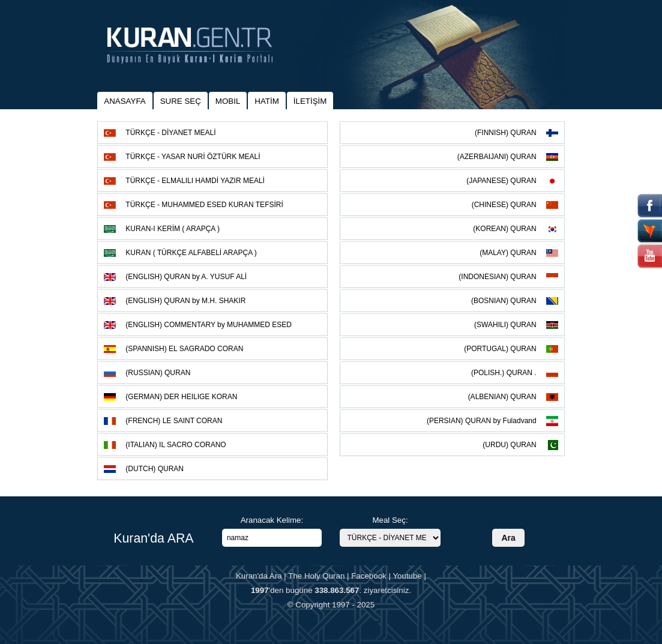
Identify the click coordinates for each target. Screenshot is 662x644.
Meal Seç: (390, 520)
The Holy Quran (316, 576)
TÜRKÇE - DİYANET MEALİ (170, 133)
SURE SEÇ (181, 101)
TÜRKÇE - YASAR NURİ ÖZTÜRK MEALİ (193, 157)
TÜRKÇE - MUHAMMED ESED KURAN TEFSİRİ (204, 205)
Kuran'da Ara (259, 576)
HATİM (266, 101)
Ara (508, 538)
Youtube (407, 576)
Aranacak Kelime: (272, 520)
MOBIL (228, 101)
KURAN (191, 253)
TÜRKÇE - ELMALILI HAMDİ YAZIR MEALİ (195, 181)
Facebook (369, 576)
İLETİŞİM (310, 101)
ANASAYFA (125, 101)
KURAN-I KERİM (173, 229)
